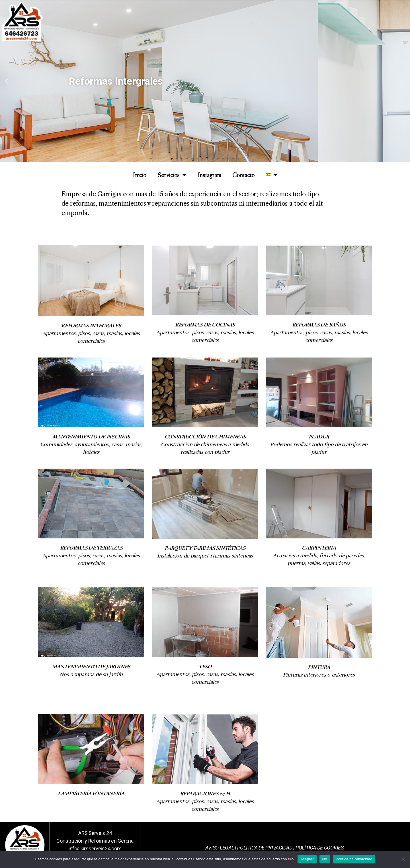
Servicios (172, 175)
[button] (172, 159)
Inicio (139, 175)
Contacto (243, 175)
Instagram (209, 175)
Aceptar (307, 859)
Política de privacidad (354, 859)
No (325, 859)
